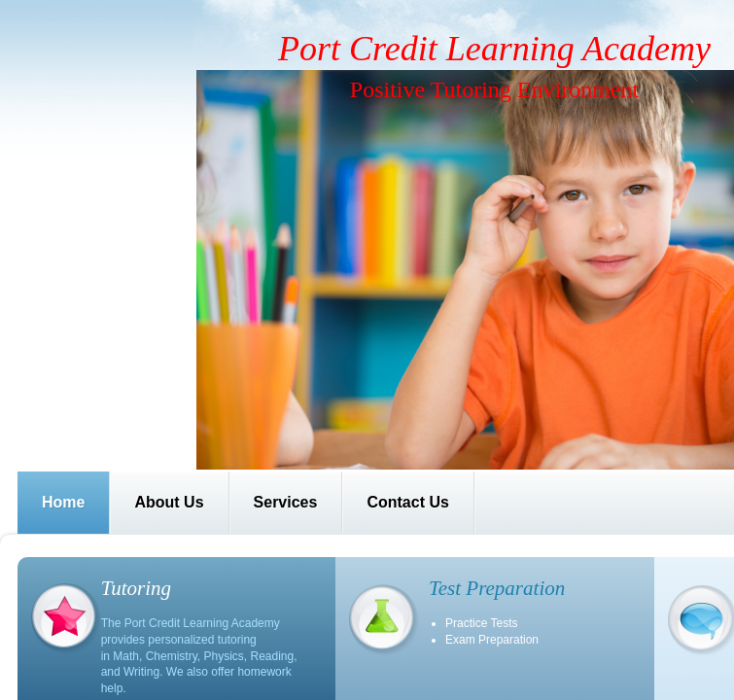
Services (286, 502)
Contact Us (407, 502)
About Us (169, 502)
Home (63, 502)
